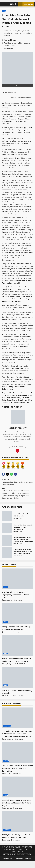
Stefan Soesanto (8, 632)
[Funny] (8, 465)
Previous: (17, 482)
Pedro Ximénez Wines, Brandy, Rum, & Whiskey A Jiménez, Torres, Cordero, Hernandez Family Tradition (16, 738)
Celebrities (7, 835)
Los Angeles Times (8, 745)
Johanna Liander (8, 600)
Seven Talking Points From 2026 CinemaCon (7, 516)
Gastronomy (7, 729)
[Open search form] (16, 4)
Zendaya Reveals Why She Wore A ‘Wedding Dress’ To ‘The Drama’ (17, 841)
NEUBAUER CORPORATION (12, 852)
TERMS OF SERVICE (23, 855)
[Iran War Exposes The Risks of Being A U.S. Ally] (17, 680)
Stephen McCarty (10, 40)
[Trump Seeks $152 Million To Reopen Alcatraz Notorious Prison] (17, 614)
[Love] (4, 465)
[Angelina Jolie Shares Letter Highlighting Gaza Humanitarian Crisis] (17, 579)
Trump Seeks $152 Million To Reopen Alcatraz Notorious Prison (17, 628)
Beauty (6, 801)
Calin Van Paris (7, 814)
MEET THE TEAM (10, 855)
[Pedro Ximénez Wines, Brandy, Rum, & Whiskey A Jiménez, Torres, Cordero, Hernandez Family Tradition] (17, 721)
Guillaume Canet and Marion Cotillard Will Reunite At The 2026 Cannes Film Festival (7, 553)
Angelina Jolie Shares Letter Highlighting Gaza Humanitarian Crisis (17, 595)
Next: (17, 493)
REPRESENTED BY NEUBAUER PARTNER (17, 860)
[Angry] (22, 465)
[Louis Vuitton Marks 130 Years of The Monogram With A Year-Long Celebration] (17, 758)
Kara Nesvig (7, 846)
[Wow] (13, 465)
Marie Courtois (7, 779)
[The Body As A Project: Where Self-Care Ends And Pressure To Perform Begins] (17, 792)
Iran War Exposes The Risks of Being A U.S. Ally (16, 695)
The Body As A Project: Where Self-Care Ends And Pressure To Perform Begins (16, 808)
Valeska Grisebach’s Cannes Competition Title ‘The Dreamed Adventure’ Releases (7, 541)
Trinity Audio (20, 97)
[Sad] (18, 465)
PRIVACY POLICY (17, 857)
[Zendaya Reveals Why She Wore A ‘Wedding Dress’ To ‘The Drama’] (17, 827)
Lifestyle (6, 766)
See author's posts (17, 446)
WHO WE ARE (27, 852)
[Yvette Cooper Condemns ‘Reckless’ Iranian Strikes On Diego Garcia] (17, 646)
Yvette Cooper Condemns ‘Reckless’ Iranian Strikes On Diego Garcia (15, 661)
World (4, 11)
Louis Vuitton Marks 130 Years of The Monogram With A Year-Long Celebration (17, 774)
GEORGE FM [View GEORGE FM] (25, 4)
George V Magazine (9, 667)
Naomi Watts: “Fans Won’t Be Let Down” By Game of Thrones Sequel (7, 528)
